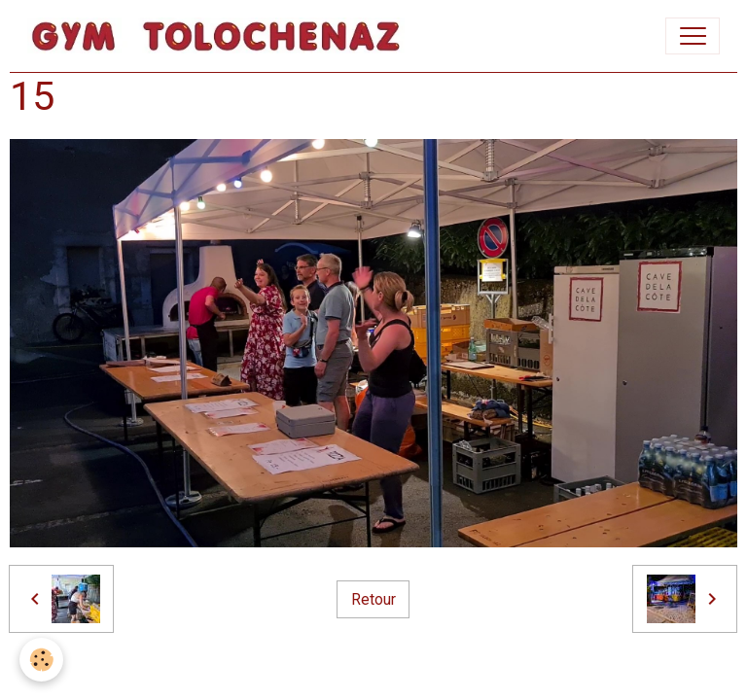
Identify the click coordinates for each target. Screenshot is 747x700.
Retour (373, 599)
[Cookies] (41, 660)
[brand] (220, 36)
